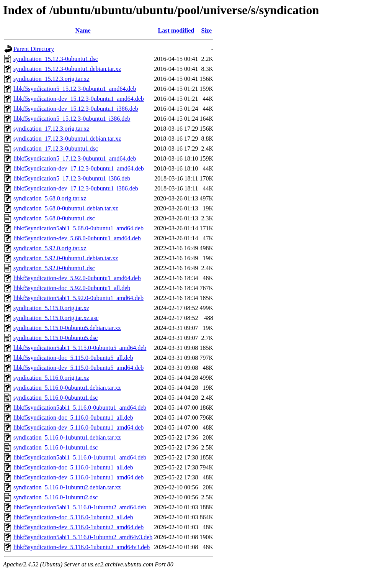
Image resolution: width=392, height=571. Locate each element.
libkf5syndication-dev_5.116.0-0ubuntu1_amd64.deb (78, 427)
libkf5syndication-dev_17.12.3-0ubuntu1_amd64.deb (79, 168)
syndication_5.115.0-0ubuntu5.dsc (56, 338)
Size (206, 30)
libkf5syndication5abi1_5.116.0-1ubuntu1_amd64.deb (80, 457)
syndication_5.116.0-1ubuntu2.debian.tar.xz (67, 487)
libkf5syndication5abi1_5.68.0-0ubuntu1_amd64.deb (78, 228)
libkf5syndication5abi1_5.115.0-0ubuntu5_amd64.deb (80, 348)
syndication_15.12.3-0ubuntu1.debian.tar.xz (67, 69)
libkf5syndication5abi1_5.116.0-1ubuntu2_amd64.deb (80, 507)
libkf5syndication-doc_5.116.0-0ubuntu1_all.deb (73, 418)
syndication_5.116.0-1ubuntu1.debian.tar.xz (67, 437)
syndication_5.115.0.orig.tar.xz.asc (56, 318)
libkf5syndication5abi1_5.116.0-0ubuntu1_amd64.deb (80, 408)
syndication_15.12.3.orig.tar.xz (51, 79)
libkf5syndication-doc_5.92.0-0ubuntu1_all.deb (72, 288)
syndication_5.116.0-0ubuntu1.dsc (56, 398)
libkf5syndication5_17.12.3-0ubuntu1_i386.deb (72, 178)
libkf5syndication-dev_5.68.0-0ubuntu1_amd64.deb (77, 238)
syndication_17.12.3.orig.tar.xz (51, 129)
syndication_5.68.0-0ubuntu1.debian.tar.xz (66, 208)
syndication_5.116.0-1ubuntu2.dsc (56, 497)
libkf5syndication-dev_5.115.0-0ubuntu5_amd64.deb (78, 368)
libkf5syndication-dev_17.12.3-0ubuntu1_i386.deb (76, 188)
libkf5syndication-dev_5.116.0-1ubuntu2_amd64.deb (78, 527)
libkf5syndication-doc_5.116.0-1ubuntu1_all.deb (73, 467)
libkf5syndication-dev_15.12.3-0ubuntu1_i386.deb (76, 109)
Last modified (176, 30)
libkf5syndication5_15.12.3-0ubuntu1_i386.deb (72, 119)
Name (83, 30)
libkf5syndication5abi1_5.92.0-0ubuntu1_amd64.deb (78, 298)
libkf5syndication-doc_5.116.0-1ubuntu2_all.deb (73, 517)
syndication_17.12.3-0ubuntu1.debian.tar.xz (67, 139)
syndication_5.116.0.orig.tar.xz (51, 378)
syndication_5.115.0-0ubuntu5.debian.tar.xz (67, 328)
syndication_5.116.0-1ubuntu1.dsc (56, 447)
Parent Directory (34, 49)
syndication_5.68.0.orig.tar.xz (50, 198)
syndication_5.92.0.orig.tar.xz (50, 248)
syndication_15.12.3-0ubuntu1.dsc (56, 59)
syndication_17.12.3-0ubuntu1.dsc (56, 148)
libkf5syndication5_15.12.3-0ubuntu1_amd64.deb (75, 89)
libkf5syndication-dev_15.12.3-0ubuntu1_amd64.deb (79, 99)
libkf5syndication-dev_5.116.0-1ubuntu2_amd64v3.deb (82, 547)
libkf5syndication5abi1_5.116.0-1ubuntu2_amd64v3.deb (83, 537)
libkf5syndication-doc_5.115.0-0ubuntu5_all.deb (73, 358)
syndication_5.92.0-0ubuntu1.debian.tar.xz (66, 258)
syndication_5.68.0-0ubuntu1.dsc (54, 218)
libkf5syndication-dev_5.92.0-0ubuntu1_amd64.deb (77, 278)
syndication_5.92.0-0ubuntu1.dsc (54, 268)
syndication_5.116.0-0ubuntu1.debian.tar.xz (67, 388)
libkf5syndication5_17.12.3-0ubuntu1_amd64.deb (75, 158)
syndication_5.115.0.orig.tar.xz (51, 308)
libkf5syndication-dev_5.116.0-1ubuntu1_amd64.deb (78, 477)
